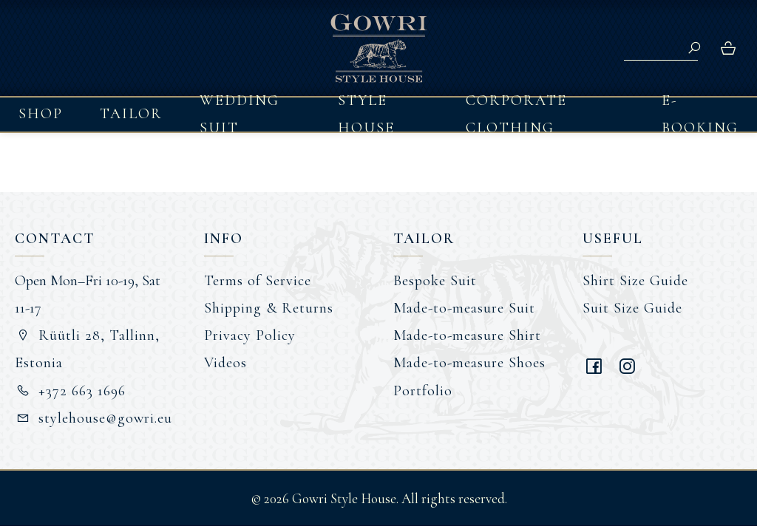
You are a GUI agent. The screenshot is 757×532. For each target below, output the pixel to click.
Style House (366, 115)
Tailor (131, 114)
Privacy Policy (250, 335)
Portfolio (423, 391)
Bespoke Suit (435, 281)
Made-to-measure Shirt (467, 335)
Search (694, 48)
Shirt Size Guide (635, 281)
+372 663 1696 (70, 391)
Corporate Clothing (516, 115)
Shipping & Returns (269, 308)
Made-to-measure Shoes (469, 363)
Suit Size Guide (632, 308)
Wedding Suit (240, 115)
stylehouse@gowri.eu (94, 418)
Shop (41, 114)
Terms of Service (258, 281)
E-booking (700, 115)
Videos (225, 363)
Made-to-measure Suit (464, 308)
